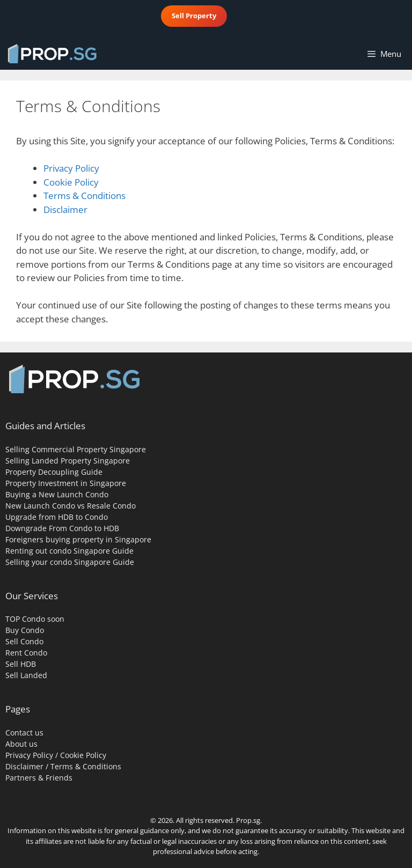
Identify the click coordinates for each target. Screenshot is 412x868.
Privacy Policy (71, 168)
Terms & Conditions (84, 196)
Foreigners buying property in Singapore (78, 539)
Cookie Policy (71, 182)
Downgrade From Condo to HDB (62, 528)
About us (21, 744)
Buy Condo (25, 630)
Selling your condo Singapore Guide (70, 562)
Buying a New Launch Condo (57, 494)
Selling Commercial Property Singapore (76, 449)
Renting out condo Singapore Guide (69, 551)
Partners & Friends (39, 778)
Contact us (24, 733)
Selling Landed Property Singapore (68, 461)
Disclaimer (65, 209)
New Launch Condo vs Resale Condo (71, 506)
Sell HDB (21, 664)
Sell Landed (26, 675)
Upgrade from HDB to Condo (57, 517)
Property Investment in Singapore (66, 483)
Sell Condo (24, 641)
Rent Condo (26, 653)
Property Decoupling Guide (54, 472)
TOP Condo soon (35, 619)
